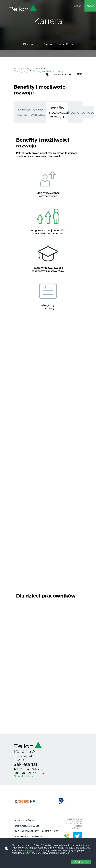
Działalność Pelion (27, 826)
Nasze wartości (38, 112)
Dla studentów (52, 44)
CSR (56, 831)
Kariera (38, 68)
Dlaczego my (31, 44)
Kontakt (37, 837)
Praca (69, 44)
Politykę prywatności (33, 850)
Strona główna (21, 68)
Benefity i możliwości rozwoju (49, 71)
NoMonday (77, 828)
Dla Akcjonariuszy (27, 831)
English (77, 6)
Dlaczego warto (22, 112)
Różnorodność (81, 112)
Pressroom (22, 837)
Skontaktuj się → (24, 776)
